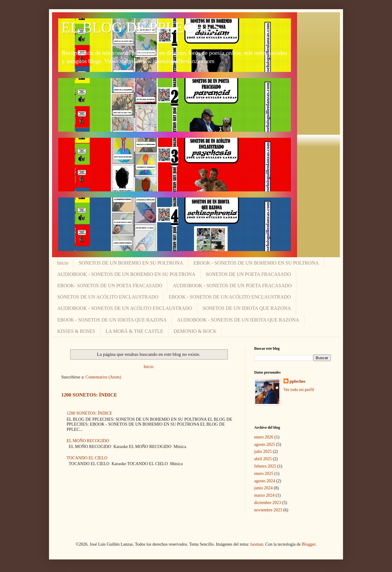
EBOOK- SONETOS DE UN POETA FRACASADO (110, 286)
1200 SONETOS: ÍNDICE (89, 395)
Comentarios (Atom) (103, 377)
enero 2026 (264, 437)
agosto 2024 (265, 481)
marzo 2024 (264, 495)
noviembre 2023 (268, 510)
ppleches (298, 381)
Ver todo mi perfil (299, 390)
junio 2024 (263, 488)
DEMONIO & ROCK (195, 331)
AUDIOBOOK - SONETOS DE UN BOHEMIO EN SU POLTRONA (126, 274)
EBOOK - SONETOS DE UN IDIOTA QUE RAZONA (112, 320)
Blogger (308, 544)
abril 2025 (263, 459)
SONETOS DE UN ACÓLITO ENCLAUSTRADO (108, 297)
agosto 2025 (265, 444)
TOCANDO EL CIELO (87, 458)
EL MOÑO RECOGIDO (88, 441)
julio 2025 (263, 452)
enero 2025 (264, 474)
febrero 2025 (265, 466)
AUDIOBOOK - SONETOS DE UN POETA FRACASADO (232, 286)
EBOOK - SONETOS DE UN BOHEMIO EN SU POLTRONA (256, 263)
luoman (257, 544)
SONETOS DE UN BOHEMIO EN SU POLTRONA (131, 263)
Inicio (63, 263)
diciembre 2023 (268, 503)
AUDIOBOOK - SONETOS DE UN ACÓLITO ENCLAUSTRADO (125, 308)
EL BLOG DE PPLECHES (141, 27)
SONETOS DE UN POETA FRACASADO (248, 274)
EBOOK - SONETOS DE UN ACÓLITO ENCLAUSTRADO (230, 297)
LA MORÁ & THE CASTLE (134, 331)
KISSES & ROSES (76, 331)
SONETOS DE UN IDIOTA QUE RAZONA (247, 308)
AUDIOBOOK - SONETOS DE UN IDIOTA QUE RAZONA (238, 320)
